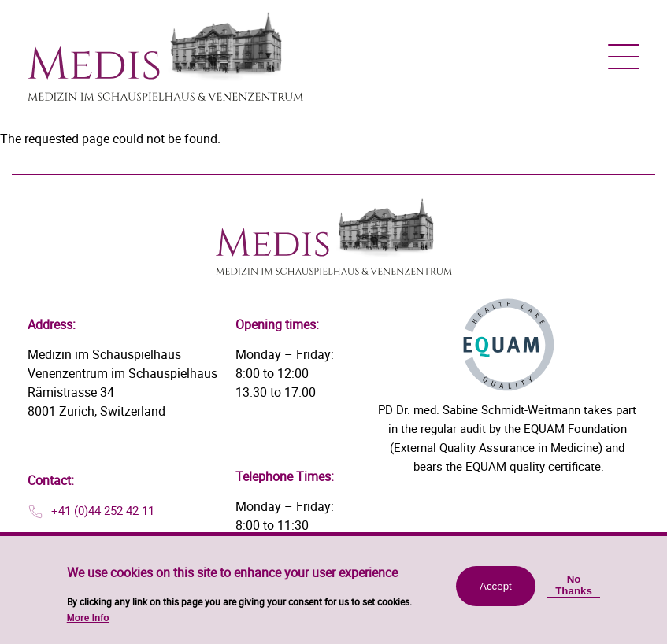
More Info (88, 625)
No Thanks (574, 592)
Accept (496, 593)
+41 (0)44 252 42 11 (103, 510)
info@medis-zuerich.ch (111, 537)
